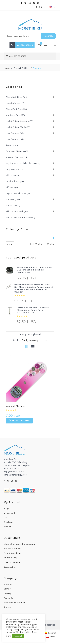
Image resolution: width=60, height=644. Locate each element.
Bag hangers (12, 169)
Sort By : (17, 340)
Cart (6, 517)
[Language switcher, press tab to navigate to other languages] (52, 7)
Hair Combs (12, 139)
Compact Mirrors (15, 151)
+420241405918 (25, 45)
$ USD (39, 7)
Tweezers (11, 145)
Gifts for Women (12, 562)
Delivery (7, 593)
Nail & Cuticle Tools (16, 127)
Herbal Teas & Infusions (18, 217)
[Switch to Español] (50, 633)
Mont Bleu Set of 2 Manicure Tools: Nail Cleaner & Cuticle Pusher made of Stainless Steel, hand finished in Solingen (34, 288)
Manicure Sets (13, 115)
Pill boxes (11, 175)
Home (7, 68)
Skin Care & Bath (15, 211)
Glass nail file (10, 567)
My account (9, 513)
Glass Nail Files (14, 97)
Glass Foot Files (14, 109)
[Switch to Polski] (51, 637)
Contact (7, 589)
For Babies (11, 205)
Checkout (8, 522)
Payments (8, 598)
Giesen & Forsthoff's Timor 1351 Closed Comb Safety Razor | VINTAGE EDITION (33, 310)
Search (49, 36)
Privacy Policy (10, 558)
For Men (10, 199)
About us (8, 584)
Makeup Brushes (15, 157)
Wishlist (7, 527)
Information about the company (19, 544)
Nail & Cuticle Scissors (17, 121)
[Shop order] (34, 340)
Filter (10, 244)
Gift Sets (10, 187)
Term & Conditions (13, 553)
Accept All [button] (18, 636)
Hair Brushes (13, 133)
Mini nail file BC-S (16, 406)
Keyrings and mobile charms (21, 163)
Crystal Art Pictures (16, 193)
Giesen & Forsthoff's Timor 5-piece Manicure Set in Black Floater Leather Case (34, 270)
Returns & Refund (12, 549)
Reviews (7, 607)
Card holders (13, 181)
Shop (6, 508)
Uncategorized (13, 103)
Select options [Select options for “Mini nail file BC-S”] (19, 421)
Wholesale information (15, 602)
